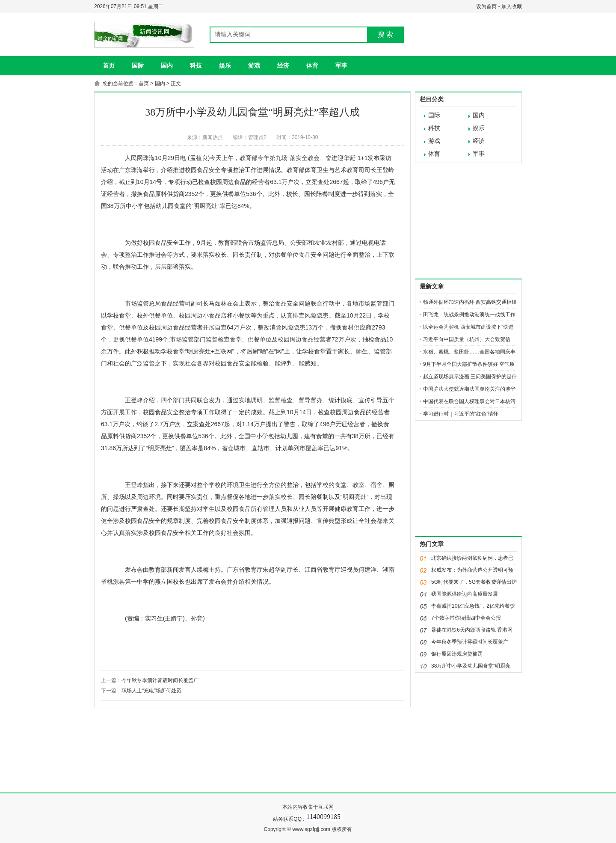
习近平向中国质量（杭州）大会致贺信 (467, 339)
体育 (312, 65)
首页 (109, 65)
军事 (341, 65)
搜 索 (385, 34)
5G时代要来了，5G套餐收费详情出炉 (474, 582)
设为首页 (486, 6)
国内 (167, 65)
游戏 (254, 65)
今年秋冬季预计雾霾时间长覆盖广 (160, 680)
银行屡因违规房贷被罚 (457, 654)
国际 (138, 65)
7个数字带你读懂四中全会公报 (466, 618)
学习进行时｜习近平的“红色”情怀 (461, 414)
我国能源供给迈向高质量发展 (465, 594)
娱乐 (225, 65)
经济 (283, 65)
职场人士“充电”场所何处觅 (151, 691)
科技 (196, 65)
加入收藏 (512, 6)
